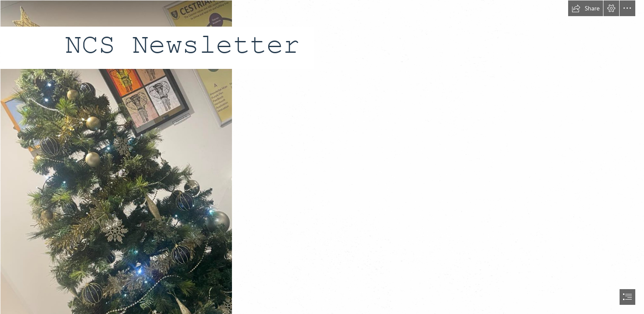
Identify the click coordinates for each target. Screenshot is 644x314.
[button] (586, 8)
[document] (322, 157)
